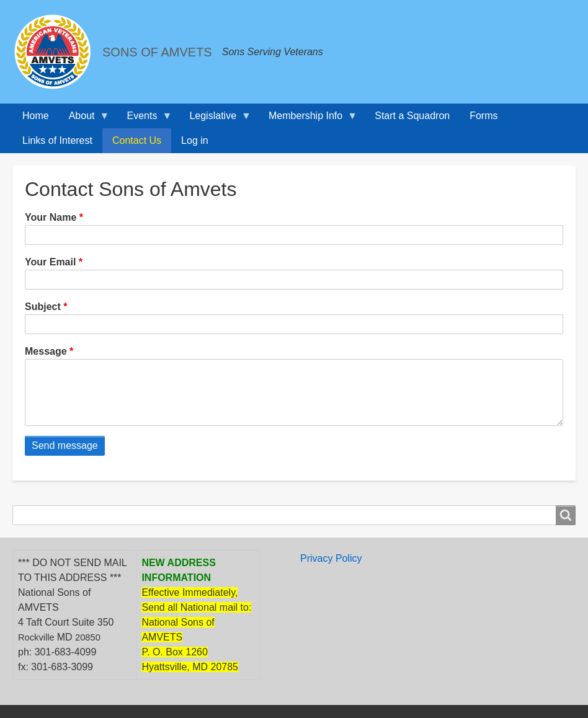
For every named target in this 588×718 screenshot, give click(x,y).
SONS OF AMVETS (157, 52)
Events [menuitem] (145, 119)
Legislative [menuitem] (215, 119)
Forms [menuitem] (483, 116)
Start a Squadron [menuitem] (412, 116)
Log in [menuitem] (195, 140)
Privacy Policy (331, 571)
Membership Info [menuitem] (308, 119)
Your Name (51, 217)
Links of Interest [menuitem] (57, 140)
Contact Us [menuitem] (137, 140)
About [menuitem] (84, 119)
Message (46, 351)
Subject (43, 307)
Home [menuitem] (36, 116)
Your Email (50, 262)
